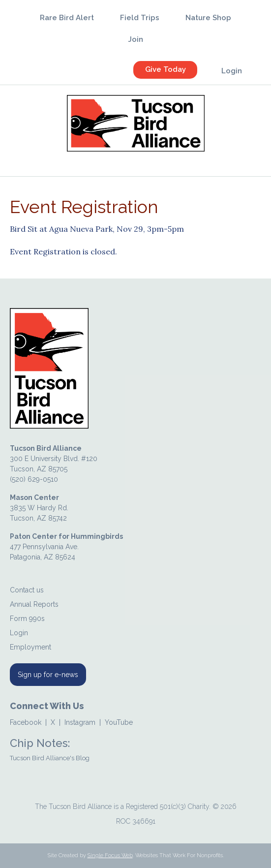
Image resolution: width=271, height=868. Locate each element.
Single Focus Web (110, 855)
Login (19, 633)
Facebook (26, 722)
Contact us (27, 590)
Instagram (80, 722)
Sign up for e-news (48, 675)
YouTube (119, 722)
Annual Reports (34, 604)
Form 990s (27, 619)
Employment (30, 647)
